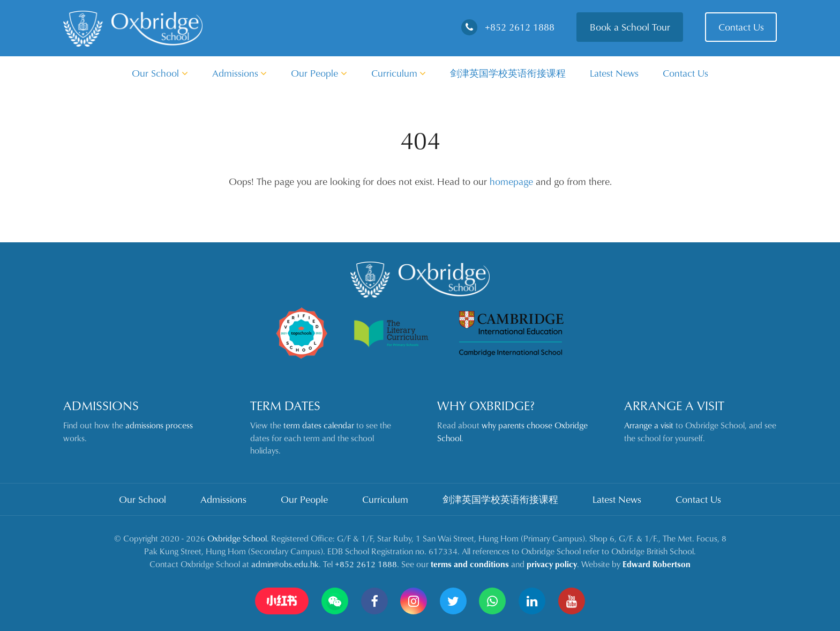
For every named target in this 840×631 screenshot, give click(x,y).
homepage (511, 181)
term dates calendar (319, 425)
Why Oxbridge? (486, 405)
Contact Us (741, 27)
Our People (319, 73)
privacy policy (552, 564)
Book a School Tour (630, 27)
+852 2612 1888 (508, 27)
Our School (160, 73)
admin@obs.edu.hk (285, 564)
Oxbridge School (237, 538)
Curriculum (399, 73)
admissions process (159, 425)
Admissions (240, 73)
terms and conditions (470, 564)
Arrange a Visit (674, 405)
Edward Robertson (657, 564)
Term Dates (285, 405)
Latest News (614, 73)
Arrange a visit (649, 425)
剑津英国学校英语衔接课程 (508, 73)
